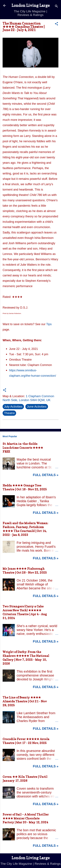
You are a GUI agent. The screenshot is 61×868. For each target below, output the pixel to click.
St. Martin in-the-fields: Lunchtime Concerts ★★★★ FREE (23, 448)
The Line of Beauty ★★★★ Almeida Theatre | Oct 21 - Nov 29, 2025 (25, 701)
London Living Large (31, 5)
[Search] (56, 7)
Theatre (9, 413)
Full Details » (46, 475)
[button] (56, 24)
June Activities (37, 407)
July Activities (13, 407)
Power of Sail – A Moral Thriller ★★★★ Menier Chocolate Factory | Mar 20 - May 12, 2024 (26, 818)
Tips (49, 324)
